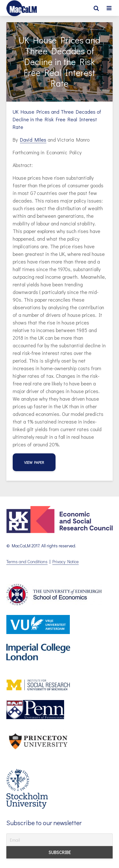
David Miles (33, 140)
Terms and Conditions (27, 561)
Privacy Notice (66, 561)
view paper (34, 462)
